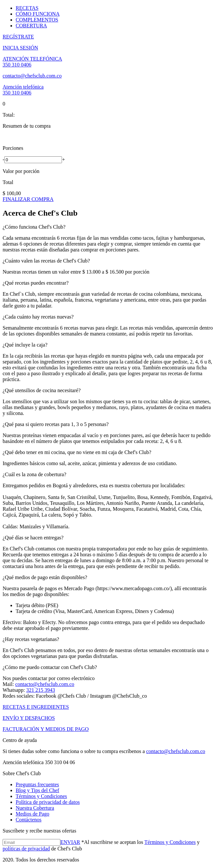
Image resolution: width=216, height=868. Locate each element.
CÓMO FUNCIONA (38, 14)
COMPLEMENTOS (37, 20)
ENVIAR (70, 842)
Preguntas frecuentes (37, 784)
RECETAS (27, 8)
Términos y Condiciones (41, 796)
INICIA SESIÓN (20, 48)
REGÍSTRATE (18, 37)
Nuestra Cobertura (35, 808)
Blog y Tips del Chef (37, 790)
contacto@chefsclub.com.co (32, 76)
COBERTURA (31, 26)
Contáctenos (29, 820)
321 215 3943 (40, 690)
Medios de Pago (32, 814)
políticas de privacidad (26, 849)
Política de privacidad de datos (48, 802)
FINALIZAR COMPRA (28, 199)
